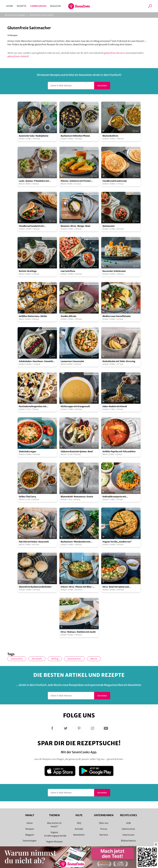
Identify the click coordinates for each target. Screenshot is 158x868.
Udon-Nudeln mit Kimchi (115, 406)
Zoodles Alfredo (68, 316)
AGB (128, 823)
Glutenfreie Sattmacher (42, 15)
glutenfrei (17, 659)
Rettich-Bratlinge (28, 271)
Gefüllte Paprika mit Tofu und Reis (119, 452)
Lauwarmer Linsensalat (72, 361)
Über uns (104, 823)
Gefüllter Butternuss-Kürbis (33, 316)
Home (10, 6)
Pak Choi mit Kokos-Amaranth (34, 542)
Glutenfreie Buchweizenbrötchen (35, 587)
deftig (55, 659)
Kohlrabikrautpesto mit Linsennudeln (114, 497)
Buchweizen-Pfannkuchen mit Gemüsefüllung (76, 542)
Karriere (104, 835)
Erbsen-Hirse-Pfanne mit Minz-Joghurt (77, 587)
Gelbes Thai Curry (27, 497)
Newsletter (79, 835)
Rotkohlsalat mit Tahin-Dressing (119, 361)
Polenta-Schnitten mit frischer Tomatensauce (76, 181)
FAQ (79, 823)
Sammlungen (38, 6)
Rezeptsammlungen (15, 15)
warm (94, 659)
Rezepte (22, 6)
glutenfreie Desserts (114, 53)
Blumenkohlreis (110, 136)
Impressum (128, 835)
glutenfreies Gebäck (18, 56)
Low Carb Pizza (68, 271)
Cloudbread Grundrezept (115, 181)
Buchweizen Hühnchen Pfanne (75, 136)
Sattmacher (74, 659)
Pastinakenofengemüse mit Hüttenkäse (33, 407)
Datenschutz (128, 829)
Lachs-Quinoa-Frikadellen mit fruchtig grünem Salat (34, 181)
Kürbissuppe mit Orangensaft (75, 406)
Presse (104, 829)
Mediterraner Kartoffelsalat (117, 316)
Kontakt (79, 829)
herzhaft (37, 659)
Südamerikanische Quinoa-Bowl (77, 452)
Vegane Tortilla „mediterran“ (117, 542)
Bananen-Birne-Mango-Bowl (75, 226)
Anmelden (102, 86)
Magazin (55, 6)
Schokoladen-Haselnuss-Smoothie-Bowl (37, 361)
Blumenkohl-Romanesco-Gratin (77, 497)
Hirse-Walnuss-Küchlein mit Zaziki (78, 632)
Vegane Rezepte (54, 842)
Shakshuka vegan (27, 452)
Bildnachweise (128, 841)
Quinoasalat (109, 226)
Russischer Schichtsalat (114, 271)
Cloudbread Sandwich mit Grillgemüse (31, 226)
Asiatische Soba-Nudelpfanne (34, 136)
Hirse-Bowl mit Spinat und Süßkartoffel (116, 587)
